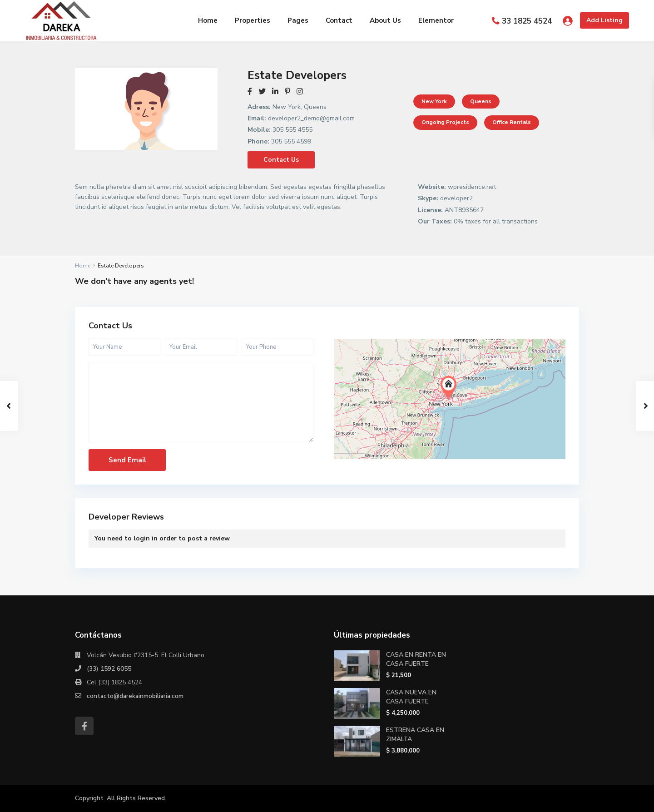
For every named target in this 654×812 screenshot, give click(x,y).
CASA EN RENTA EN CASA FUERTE (416, 659)
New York (434, 101)
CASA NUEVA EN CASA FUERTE (411, 697)
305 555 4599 (291, 141)
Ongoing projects (445, 122)
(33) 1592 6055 (109, 669)
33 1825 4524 (527, 21)
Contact (339, 20)
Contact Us (281, 160)
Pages (298, 20)
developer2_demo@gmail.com (311, 118)
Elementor (436, 20)
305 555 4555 (292, 130)
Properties (253, 20)
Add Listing (604, 20)
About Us (385, 20)
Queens (481, 101)
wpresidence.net (472, 187)
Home (208, 20)
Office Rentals (512, 122)
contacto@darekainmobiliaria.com (136, 696)
